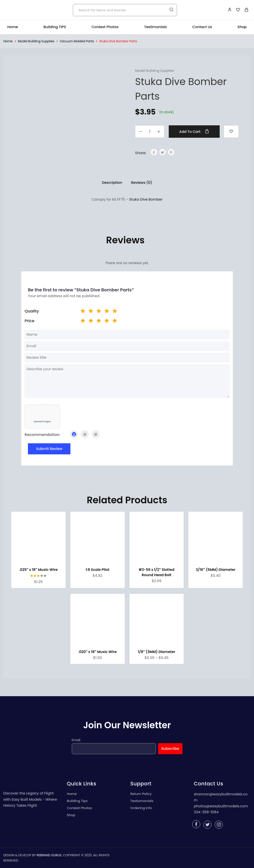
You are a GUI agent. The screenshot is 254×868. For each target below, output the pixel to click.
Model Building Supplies (36, 41)
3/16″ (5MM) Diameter (216, 570)
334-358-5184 (206, 812)
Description (112, 183)
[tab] (112, 183)
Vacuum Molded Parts (77, 41)
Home (13, 27)
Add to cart (194, 132)
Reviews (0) (142, 183)
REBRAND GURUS (49, 855)
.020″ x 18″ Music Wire (97, 652)
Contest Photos (105, 27)
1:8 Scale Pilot (97, 570)
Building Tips (77, 801)
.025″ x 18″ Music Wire (38, 570)
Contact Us (202, 27)
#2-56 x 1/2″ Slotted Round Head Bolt (156, 572)
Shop (242, 27)
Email (76, 740)
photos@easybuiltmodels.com (221, 806)
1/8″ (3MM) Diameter (156, 652)
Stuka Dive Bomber (146, 199)
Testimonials (156, 27)
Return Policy (141, 794)
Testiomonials (142, 801)
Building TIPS (55, 27)
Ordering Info (141, 808)
